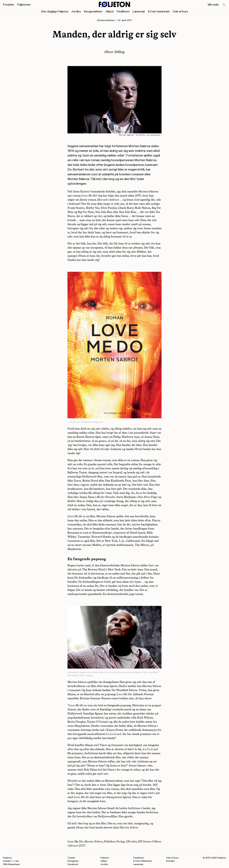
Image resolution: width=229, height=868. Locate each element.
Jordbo (76, 12)
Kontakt (170, 861)
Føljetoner (24, 5)
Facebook (73, 864)
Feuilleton (123, 12)
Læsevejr (139, 12)
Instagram (73, 861)
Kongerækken (93, 12)
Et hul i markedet (159, 12)
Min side (213, 5)
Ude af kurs (180, 12)
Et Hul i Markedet (143, 861)
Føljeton (105, 858)
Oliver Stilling (114, 52)
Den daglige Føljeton (55, 12)
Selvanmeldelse (106, 20)
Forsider (9, 5)
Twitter (71, 858)
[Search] (224, 5)
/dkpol (109, 12)
